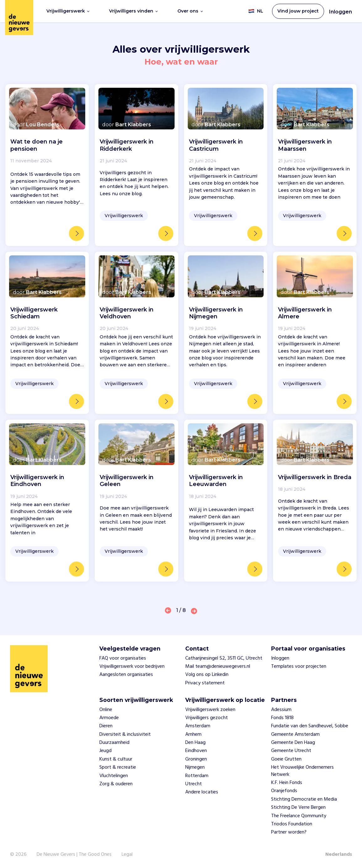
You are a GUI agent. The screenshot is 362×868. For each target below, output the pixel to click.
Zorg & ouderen (116, 784)
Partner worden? (289, 832)
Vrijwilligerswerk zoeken (210, 710)
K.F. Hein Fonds (287, 783)
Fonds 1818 (282, 718)
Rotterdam (197, 776)
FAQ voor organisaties (123, 658)
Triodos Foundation (292, 824)
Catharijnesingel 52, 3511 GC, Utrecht (224, 658)
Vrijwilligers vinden (133, 11)
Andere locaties (202, 792)
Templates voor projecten (299, 667)
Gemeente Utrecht (291, 751)
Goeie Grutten (286, 759)
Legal (127, 855)
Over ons (190, 11)
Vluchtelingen (114, 776)
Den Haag (195, 743)
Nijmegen (195, 767)
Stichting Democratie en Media (304, 799)
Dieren (106, 726)
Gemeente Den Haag (293, 743)
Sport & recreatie (118, 767)
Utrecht (194, 784)
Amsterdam (198, 726)
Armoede (109, 718)
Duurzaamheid (114, 743)
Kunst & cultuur (116, 759)
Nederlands (339, 855)
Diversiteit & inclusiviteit (125, 735)
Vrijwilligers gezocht (207, 718)
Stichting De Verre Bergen (298, 808)
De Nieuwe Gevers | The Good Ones (74, 855)
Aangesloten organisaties (126, 675)
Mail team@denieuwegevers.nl (218, 667)
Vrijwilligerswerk (68, 11)
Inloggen (341, 12)
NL (256, 11)
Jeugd (105, 751)
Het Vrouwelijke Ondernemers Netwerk (302, 771)
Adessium (281, 710)
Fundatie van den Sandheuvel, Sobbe (310, 726)
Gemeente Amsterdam (295, 735)
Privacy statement (205, 683)
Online (106, 710)
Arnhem (193, 735)
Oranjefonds (284, 791)
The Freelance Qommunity (299, 816)
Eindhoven (196, 751)
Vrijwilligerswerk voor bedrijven (132, 667)
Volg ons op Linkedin (207, 675)
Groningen (196, 759)
